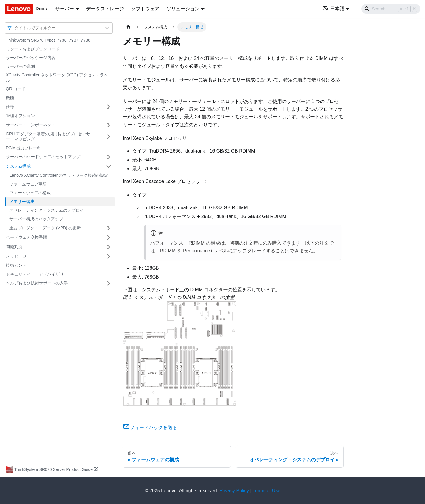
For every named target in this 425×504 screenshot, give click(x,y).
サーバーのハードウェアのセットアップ (43, 157)
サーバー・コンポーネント (31, 125)
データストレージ (105, 9)
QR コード (16, 89)
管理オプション (20, 116)
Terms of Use (267, 491)
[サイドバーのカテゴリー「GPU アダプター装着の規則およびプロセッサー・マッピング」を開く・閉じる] (109, 137)
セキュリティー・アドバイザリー (37, 274)
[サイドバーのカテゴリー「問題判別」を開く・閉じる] (109, 247)
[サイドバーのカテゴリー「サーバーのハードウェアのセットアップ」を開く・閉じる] (109, 157)
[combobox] (15, 28)
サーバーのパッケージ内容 (31, 58)
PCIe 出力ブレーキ (23, 148)
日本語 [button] (334, 9)
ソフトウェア (145, 9)
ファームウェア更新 (28, 184)
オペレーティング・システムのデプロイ (47, 210)
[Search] (391, 9)
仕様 (10, 107)
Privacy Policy (234, 491)
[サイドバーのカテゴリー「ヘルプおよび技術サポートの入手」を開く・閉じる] (109, 283)
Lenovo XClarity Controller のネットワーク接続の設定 (59, 175)
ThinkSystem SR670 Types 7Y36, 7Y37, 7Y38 (48, 40)
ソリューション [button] (183, 9)
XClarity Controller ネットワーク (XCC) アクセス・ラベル (57, 78)
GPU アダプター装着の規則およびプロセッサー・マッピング (48, 137)
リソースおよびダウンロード (33, 49)
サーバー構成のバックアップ (36, 219)
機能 (10, 98)
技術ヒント (16, 265)
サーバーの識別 (20, 66)
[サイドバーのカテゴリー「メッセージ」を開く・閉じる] (109, 256)
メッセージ (16, 256)
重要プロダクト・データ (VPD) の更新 (45, 228)
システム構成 (18, 166)
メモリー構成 (22, 202)
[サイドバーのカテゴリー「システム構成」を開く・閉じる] (109, 166)
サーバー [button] (65, 9)
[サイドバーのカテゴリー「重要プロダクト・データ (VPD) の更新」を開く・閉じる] (109, 228)
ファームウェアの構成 (30, 193)
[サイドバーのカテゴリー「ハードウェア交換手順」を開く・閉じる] (109, 238)
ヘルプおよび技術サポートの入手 (37, 283)
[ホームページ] (128, 27)
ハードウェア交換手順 (27, 237)
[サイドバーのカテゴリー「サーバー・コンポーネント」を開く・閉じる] (109, 125)
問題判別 (14, 247)
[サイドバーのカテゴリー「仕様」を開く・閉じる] (109, 107)
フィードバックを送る (150, 427)
